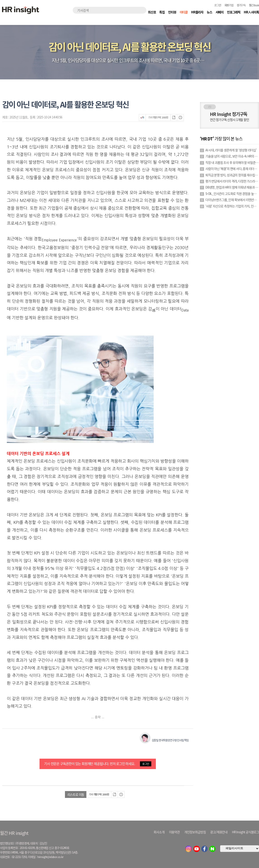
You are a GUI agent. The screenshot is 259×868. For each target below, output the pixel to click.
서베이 (220, 12)
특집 (162, 12)
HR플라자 (197, 12)
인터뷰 (172, 12)
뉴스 (209, 12)
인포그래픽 (234, 12)
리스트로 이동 (76, 794)
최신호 (152, 12)
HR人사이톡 (251, 12)
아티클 (184, 12)
